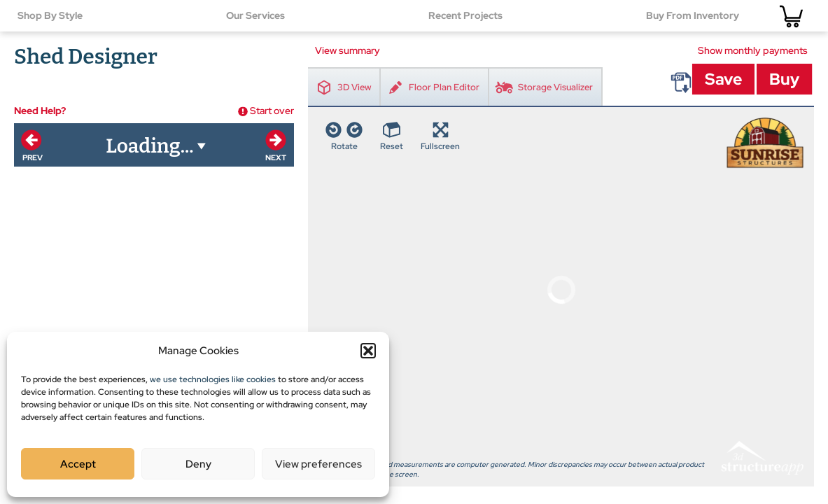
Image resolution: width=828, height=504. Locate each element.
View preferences (318, 464)
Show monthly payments (753, 50)
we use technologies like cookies (213, 379)
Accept (78, 464)
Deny (198, 464)
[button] (368, 351)
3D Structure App (762, 219)
